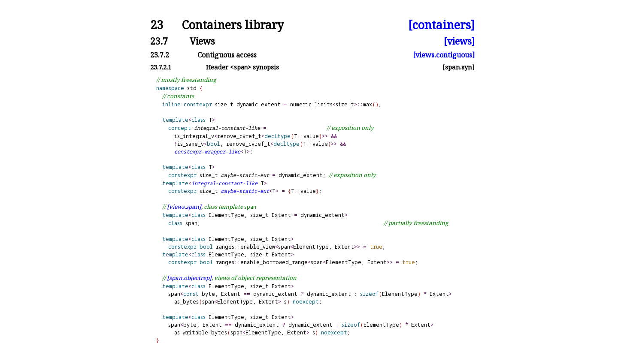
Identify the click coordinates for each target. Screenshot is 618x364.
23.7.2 (160, 55)
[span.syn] (459, 67)
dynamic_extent (259, 104)
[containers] (441, 25)
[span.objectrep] (189, 278)
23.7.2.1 (161, 67)
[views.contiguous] (444, 55)
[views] (459, 41)
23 (157, 25)
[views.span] (184, 207)
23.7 (159, 41)
